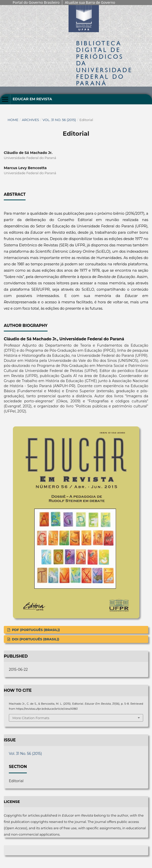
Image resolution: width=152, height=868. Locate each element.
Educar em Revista (32, 99)
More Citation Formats (31, 718)
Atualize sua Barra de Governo (90, 2)
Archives (30, 120)
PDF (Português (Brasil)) (35, 630)
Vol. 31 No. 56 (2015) (59, 120)
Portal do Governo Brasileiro (36, 2)
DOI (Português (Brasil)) (35, 639)
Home (13, 120)
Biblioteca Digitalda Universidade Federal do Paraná (104, 63)
